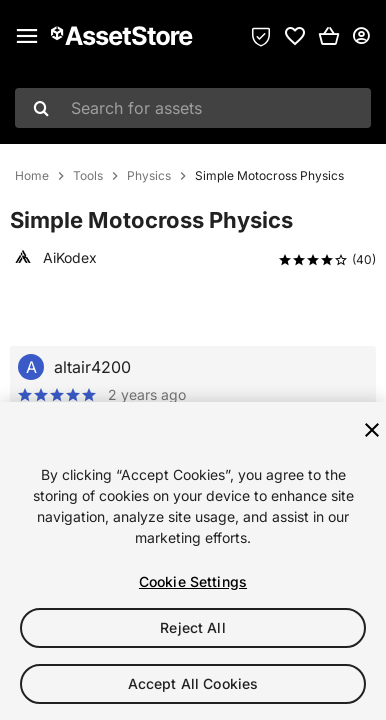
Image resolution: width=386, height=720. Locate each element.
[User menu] (361, 36)
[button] (329, 36)
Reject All (192, 627)
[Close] (372, 430)
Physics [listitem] (149, 176)
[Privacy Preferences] (261, 36)
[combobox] (193, 108)
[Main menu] (27, 36)
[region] (193, 561)
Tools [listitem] (88, 176)
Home (32, 176)
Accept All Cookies (193, 683)
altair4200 (92, 367)
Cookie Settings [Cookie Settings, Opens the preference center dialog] (193, 581)
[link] (295, 36)
